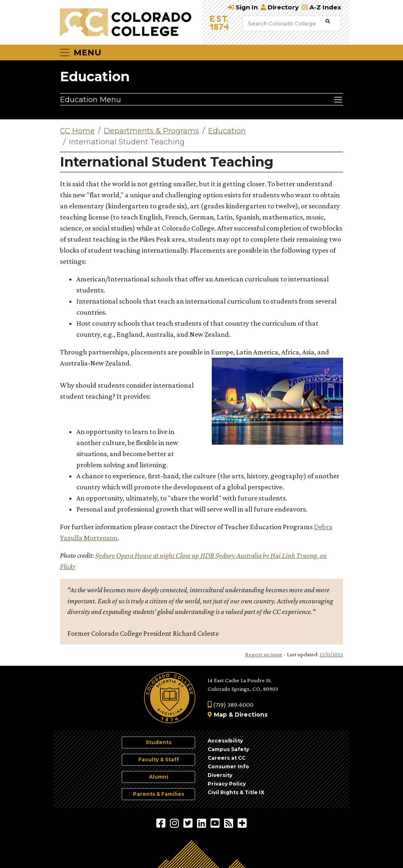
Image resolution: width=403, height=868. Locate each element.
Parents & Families (159, 794)
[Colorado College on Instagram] (175, 823)
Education (95, 77)
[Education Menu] (201, 99)
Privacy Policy (227, 784)
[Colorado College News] (230, 823)
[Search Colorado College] (283, 23)
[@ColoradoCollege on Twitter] (189, 823)
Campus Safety (228, 749)
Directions (251, 715)
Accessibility (225, 741)
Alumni (159, 777)
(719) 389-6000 (231, 705)
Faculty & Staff (159, 759)
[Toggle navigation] (80, 53)
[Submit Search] (328, 22)
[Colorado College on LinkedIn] (203, 823)
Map (220, 715)
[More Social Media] (242, 823)
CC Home (77, 131)
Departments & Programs (151, 131)
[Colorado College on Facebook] (162, 823)
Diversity (220, 775)
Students (159, 742)
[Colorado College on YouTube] (216, 823)
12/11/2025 (331, 654)
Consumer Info (228, 766)
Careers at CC (227, 758)
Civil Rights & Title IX (236, 792)
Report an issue (264, 654)
